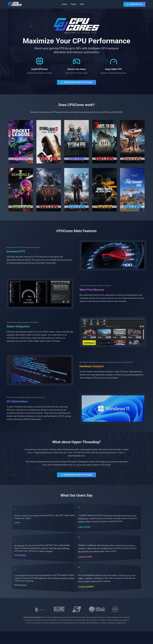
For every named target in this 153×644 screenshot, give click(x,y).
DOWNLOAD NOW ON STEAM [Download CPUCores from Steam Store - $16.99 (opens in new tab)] (76, 82)
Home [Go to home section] (64, 4)
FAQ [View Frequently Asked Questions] (82, 4)
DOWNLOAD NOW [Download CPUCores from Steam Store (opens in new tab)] (134, 4)
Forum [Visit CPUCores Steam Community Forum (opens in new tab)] (74, 4)
